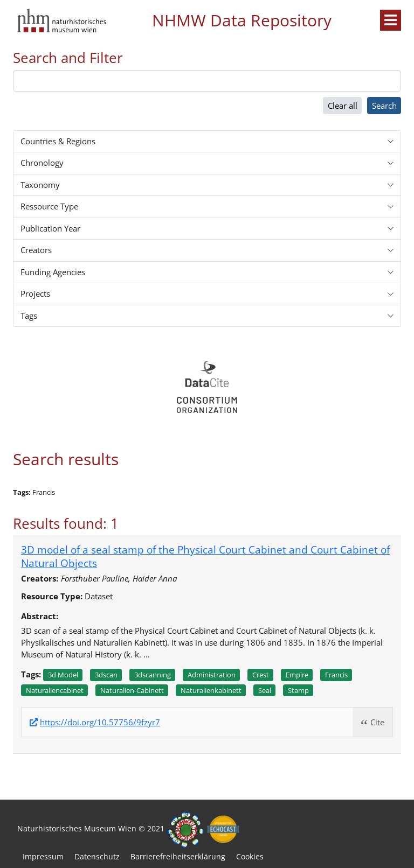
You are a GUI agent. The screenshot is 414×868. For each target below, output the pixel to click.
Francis (336, 675)
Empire (297, 675)
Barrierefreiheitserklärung (178, 856)
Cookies (250, 856)
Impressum (43, 856)
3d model (63, 675)
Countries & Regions (58, 141)
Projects (35, 293)
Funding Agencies (53, 272)
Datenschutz (97, 856)
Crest (261, 675)
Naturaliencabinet (55, 690)
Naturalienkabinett (211, 690)
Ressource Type (49, 206)
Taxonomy (40, 185)
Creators (36, 250)
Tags (29, 316)
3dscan (106, 675)
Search (384, 106)
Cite (377, 722)
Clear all (343, 106)
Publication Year (50, 228)
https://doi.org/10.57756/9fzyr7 (100, 722)
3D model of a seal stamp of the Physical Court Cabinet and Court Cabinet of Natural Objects (205, 556)
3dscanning (153, 675)
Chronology (42, 163)
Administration (212, 675)
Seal (265, 690)
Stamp (298, 690)
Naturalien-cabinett (132, 690)
